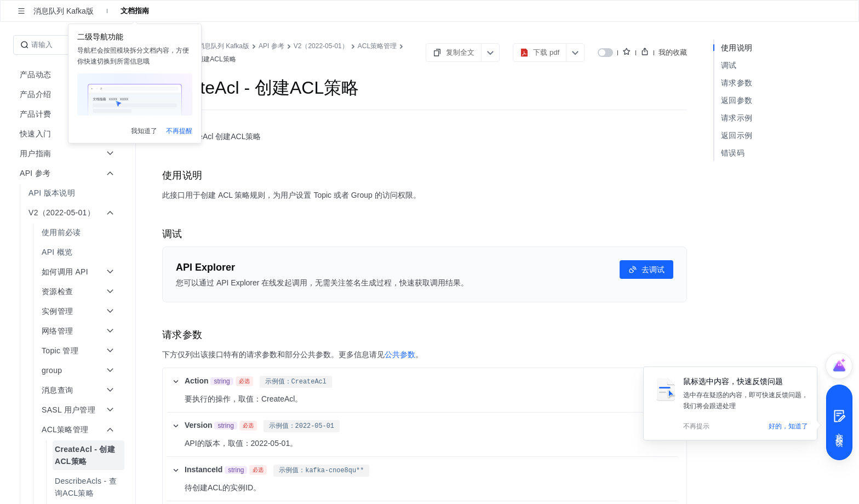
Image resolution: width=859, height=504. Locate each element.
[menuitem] (69, 193)
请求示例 (737, 118)
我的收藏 (673, 52)
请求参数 (737, 83)
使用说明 (737, 48)
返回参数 (737, 100)
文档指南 (135, 11)
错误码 (733, 153)
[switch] (605, 53)
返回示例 (737, 135)
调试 (729, 65)
